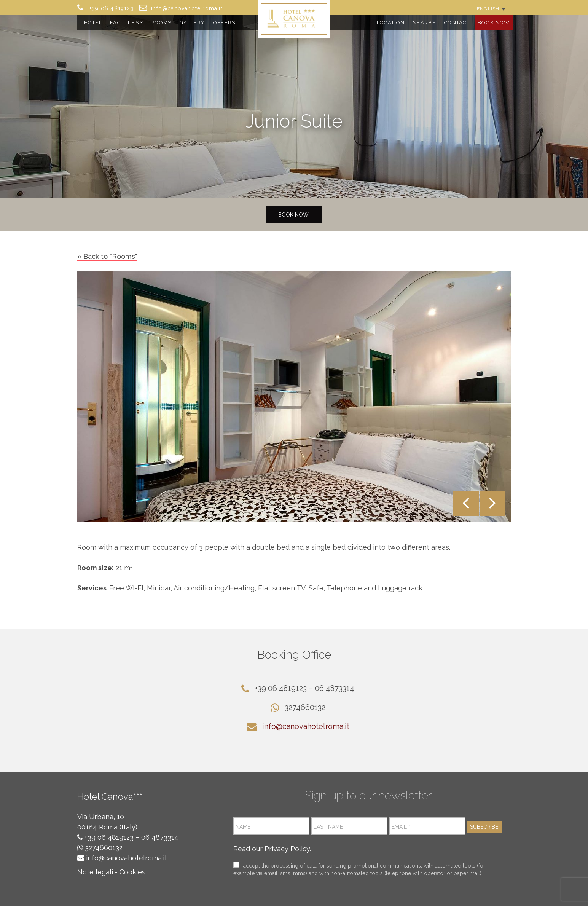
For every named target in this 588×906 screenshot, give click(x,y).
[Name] (271, 826)
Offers (224, 23)
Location (391, 23)
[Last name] (349, 826)
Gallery (192, 23)
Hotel (93, 23)
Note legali (95, 872)
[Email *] (427, 826)
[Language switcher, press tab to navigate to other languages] (491, 9)
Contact (457, 23)
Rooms (161, 23)
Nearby (424, 23)
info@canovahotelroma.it (306, 726)
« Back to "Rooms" (107, 256)
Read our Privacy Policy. (272, 849)
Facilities (124, 23)
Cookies (132, 872)
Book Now (494, 23)
